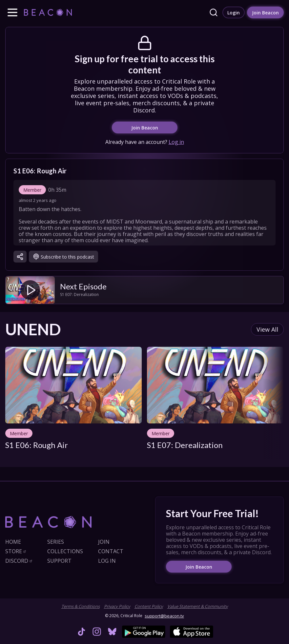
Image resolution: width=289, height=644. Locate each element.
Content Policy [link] (149, 606)
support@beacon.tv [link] (164, 616)
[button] (12, 12)
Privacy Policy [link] (117, 606)
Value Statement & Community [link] (198, 606)
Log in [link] (176, 145)
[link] (48, 12)
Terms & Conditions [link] (81, 606)
